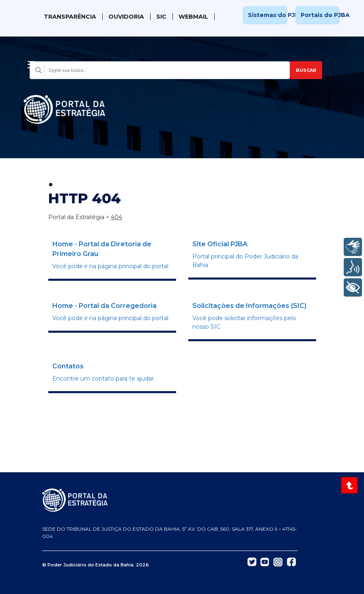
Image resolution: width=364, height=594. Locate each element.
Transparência (70, 17)
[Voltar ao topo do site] (350, 485)
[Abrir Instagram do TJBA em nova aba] (278, 562)
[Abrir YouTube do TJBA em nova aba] (265, 562)
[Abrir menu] (31, 62)
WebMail (193, 17)
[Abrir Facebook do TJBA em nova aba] (291, 562)
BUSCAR (306, 70)
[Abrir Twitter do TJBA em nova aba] (252, 562)
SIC (161, 17)
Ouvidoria (126, 17)
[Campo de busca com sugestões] (159, 70)
